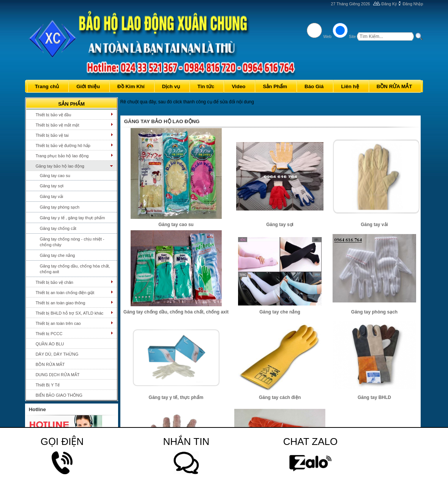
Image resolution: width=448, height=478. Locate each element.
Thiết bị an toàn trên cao (58, 323)
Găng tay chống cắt (58, 228)
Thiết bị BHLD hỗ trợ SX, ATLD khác (70, 313)
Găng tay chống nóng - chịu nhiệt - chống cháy (72, 242)
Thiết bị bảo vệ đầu (54, 115)
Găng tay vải (52, 196)
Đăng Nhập (413, 4)
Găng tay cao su (55, 176)
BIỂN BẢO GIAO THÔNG (59, 395)
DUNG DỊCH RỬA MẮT (58, 375)
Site (352, 36)
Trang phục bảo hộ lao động (62, 156)
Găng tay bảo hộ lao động (60, 166)
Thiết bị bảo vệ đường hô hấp (63, 146)
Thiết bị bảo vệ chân (54, 282)
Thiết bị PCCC (49, 334)
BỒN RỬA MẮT (50, 364)
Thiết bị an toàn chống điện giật (65, 293)
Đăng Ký (389, 4)
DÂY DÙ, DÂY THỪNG (57, 354)
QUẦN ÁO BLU (50, 344)
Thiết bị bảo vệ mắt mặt (58, 125)
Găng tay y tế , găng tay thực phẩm (73, 218)
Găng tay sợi (52, 186)
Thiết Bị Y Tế (48, 385)
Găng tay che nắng (58, 255)
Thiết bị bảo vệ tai (52, 135)
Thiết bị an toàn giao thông (61, 303)
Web (327, 36)
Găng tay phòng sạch (60, 207)
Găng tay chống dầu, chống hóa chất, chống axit (75, 269)
